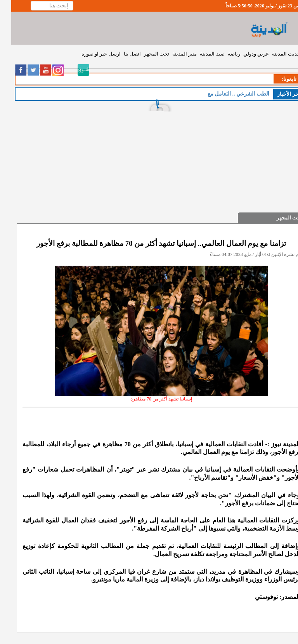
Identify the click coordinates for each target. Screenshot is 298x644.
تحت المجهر (145, 54)
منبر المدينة (173, 54)
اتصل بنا (121, 54)
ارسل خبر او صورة (90, 54)
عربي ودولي (245, 54)
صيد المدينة (201, 54)
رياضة (223, 54)
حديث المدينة (275, 54)
